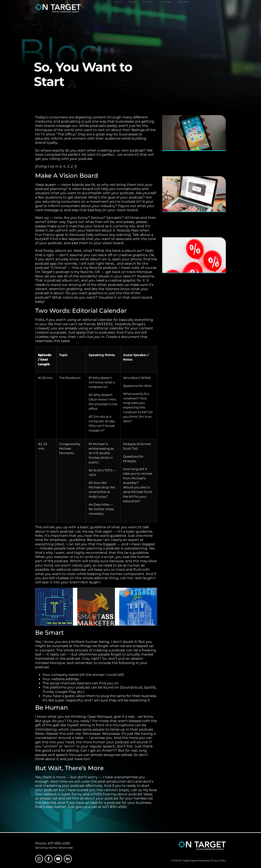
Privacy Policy (218, 861)
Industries (165, 8)
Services (147, 8)
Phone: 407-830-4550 (53, 843)
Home (118, 8)
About (132, 8)
